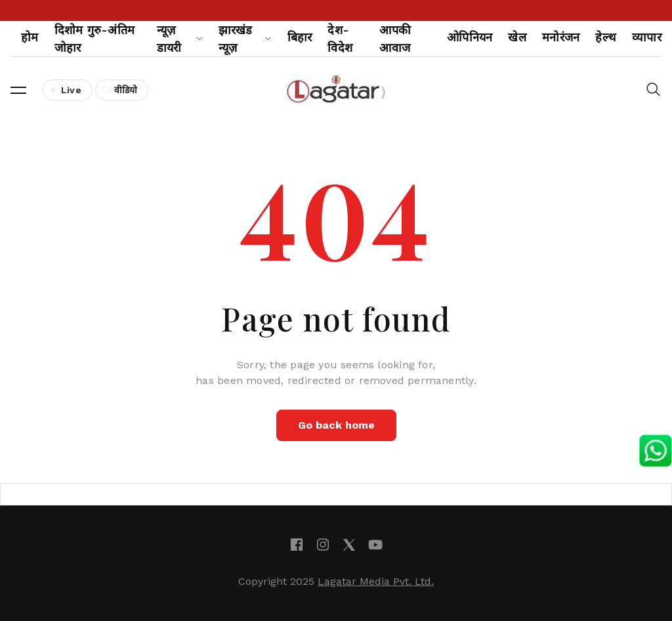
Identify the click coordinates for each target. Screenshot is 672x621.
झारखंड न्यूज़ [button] (245, 39)
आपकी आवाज (395, 39)
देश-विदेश (340, 39)
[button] (18, 90)
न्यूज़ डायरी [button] (180, 39)
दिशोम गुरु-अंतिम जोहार (95, 39)
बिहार (300, 37)
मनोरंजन (561, 37)
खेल (517, 37)
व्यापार (647, 37)
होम (30, 37)
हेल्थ (606, 37)
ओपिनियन (470, 37)
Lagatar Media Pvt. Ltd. (376, 581)
